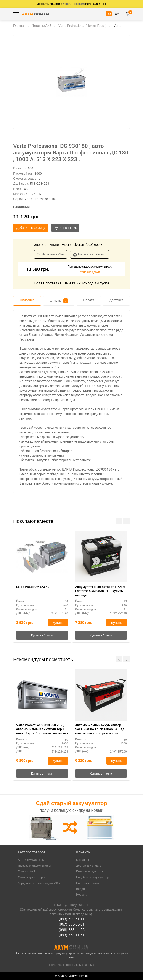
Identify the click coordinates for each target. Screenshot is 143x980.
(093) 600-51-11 (72, 919)
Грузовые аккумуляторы (34, 866)
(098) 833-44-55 (72, 930)
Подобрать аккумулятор (93, 877)
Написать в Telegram (90, 254)
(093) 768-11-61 (72, 935)
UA (117, 14)
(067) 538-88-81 (72, 924)
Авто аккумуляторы (31, 860)
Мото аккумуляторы (31, 877)
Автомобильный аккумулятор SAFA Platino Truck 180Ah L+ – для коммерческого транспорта (101, 729)
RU (109, 14)
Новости (82, 894)
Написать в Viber (51, 254)
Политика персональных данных (71, 965)
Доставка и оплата (89, 866)
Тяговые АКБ (27, 871)
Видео (80, 889)
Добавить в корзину (31, 228)
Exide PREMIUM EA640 (33, 587)
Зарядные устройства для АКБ (39, 883)
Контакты (82, 860)
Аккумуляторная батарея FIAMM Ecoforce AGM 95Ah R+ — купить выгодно (100, 591)
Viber (66, 4)
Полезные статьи (88, 883)
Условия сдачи (90, 272)
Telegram (78, 4)
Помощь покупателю (90, 871)
